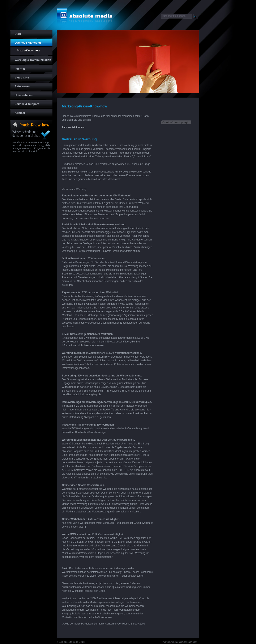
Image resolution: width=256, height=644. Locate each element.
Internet (18, 68)
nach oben (192, 642)
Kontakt (18, 112)
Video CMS (20, 76)
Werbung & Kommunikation (31, 59)
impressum (168, 642)
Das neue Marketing (26, 42)
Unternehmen (22, 94)
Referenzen (20, 85)
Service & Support (25, 103)
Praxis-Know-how (25, 50)
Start (16, 33)
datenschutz (180, 642)
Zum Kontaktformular (74, 127)
